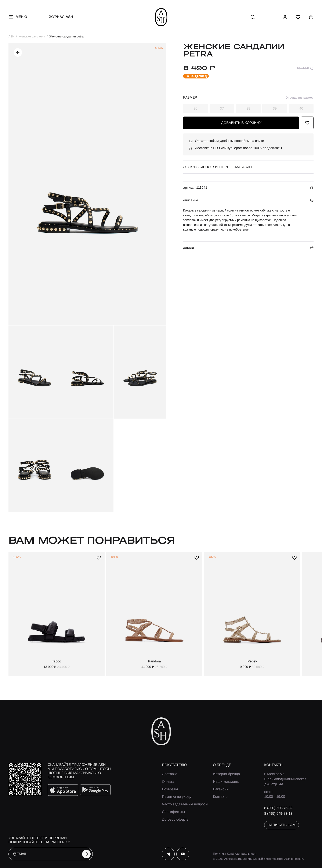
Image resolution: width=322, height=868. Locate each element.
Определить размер (300, 98)
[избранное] (298, 17)
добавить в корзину (241, 123)
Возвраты (170, 789)
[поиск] (253, 17)
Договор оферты (176, 819)
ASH (11, 36)
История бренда (226, 774)
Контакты (221, 797)
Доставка (170, 774)
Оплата (168, 782)
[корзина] (311, 17)
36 (195, 108)
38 (248, 108)
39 (275, 108)
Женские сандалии (32, 36)
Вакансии (221, 789)
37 (222, 108)
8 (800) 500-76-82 (278, 808)
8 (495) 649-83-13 (278, 814)
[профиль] (285, 17)
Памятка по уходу (177, 797)
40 (301, 108)
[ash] (161, 17)
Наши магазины (226, 782)
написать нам (282, 825)
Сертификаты (173, 812)
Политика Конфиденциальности (235, 854)
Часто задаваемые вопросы (185, 804)
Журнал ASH (61, 17)
